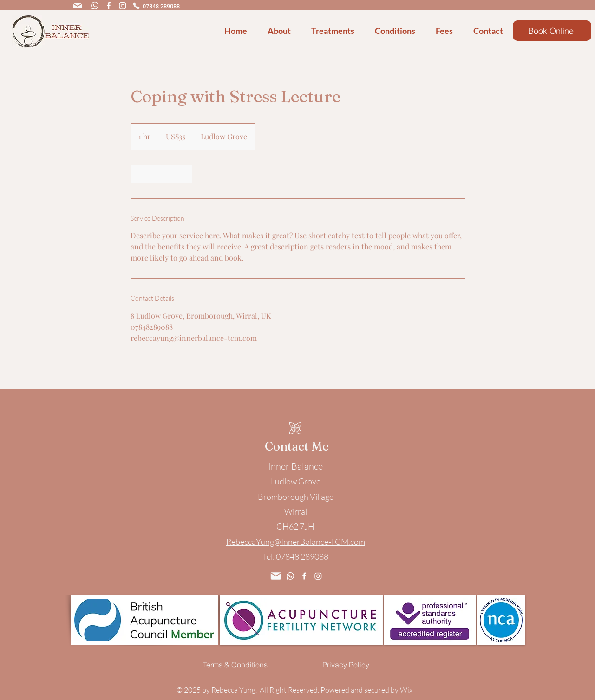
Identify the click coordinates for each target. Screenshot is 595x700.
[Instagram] (123, 6)
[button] (282, 31)
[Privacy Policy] (346, 665)
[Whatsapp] (95, 6)
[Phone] (137, 6)
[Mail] (78, 6)
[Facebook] (109, 6)
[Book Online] (552, 31)
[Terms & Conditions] (235, 665)
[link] (161, 174)
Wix (406, 690)
